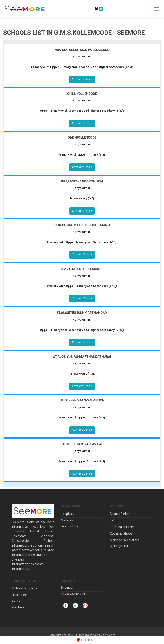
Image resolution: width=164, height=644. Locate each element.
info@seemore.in (73, 594)
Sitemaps (67, 588)
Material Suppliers (24, 588)
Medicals (67, 521)
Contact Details (82, 79)
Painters (17, 602)
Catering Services (122, 527)
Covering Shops (121, 534)
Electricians (19, 595)
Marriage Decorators (124, 540)
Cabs (113, 521)
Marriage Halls (120, 546)
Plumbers (18, 608)
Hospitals (67, 514)
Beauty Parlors (120, 514)
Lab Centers (69, 526)
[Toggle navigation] (156, 9)
